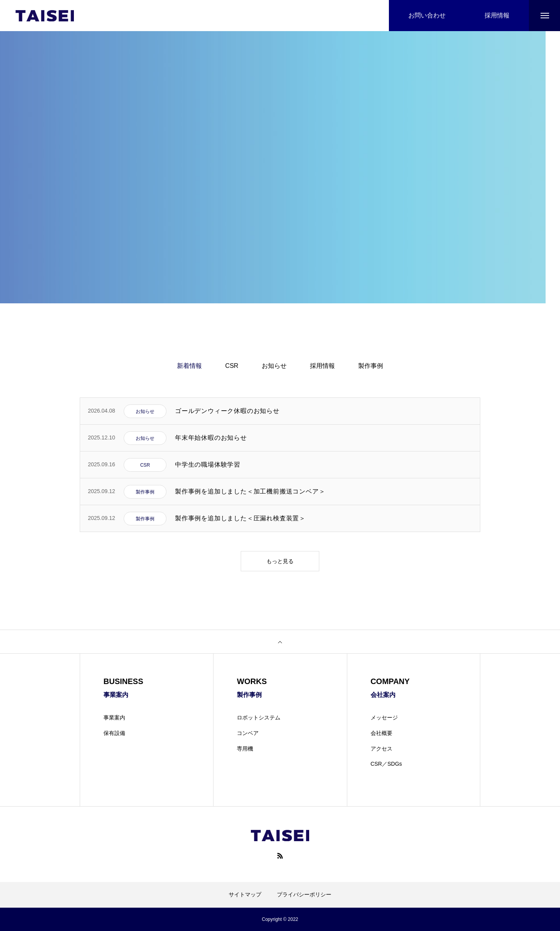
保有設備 (114, 733)
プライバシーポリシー (304, 894)
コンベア (248, 733)
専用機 (245, 749)
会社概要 (381, 733)
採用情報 (322, 366)
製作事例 (371, 366)
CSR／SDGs (386, 764)
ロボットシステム (259, 717)
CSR (232, 366)
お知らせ (274, 366)
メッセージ (384, 717)
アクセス (381, 749)
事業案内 (114, 717)
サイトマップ (245, 894)
